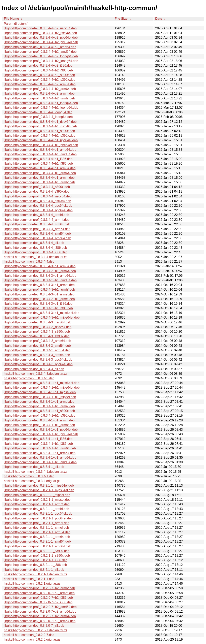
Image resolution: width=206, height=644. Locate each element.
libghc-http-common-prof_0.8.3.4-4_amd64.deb (37, 238)
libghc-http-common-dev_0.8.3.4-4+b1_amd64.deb (40, 150)
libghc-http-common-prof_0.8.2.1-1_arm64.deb (37, 532)
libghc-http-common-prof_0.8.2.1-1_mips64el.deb (39, 490)
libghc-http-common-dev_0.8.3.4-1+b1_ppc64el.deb (41, 430)
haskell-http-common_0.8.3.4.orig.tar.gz (32, 481)
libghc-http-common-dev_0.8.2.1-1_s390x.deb (37, 551)
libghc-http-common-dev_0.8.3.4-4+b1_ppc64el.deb (41, 140)
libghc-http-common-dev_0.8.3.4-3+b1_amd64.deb (40, 276)
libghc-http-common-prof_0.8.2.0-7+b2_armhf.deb (39, 588)
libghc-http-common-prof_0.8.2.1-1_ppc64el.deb (38, 518)
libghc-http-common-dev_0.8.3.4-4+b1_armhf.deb (39, 178)
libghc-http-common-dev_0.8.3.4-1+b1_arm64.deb (40, 453)
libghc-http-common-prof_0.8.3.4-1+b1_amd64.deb (40, 462)
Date (159, 19)
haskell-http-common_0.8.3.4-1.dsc (29, 476)
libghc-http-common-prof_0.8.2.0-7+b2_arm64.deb (40, 616)
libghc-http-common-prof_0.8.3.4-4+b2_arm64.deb (40, 89)
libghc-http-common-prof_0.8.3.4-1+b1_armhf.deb (39, 425)
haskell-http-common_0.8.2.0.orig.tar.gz (32, 639)
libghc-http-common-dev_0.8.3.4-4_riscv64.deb (37, 201)
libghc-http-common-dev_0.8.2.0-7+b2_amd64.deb (40, 611)
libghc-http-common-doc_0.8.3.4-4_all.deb (34, 243)
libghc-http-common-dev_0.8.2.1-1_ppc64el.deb (38, 513)
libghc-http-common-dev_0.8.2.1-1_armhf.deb (37, 509)
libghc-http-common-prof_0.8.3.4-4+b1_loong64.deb (41, 108)
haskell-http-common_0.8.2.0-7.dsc (29, 635)
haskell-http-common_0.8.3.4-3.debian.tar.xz (36, 374)
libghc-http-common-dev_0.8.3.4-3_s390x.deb (37, 336)
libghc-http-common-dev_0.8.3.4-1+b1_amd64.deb (40, 458)
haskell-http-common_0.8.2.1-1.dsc (29, 579)
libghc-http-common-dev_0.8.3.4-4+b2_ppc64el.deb (41, 38)
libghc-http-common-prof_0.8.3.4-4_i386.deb (36, 252)
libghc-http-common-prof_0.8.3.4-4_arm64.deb (37, 229)
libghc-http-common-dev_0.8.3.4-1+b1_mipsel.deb (40, 392)
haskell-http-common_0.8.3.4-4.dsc (29, 262)
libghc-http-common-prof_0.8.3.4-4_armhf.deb (37, 220)
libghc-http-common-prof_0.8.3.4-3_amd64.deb (37, 341)
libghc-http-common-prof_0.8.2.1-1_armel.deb (37, 523)
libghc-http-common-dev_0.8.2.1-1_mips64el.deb (39, 486)
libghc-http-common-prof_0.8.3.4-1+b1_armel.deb (39, 406)
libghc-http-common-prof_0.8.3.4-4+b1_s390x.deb (40, 136)
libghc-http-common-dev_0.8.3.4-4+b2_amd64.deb (40, 47)
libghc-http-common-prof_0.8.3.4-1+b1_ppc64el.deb (41, 434)
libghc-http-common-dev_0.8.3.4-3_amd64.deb (37, 346)
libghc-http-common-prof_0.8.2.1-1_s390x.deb (37, 556)
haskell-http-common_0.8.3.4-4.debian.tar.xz (36, 257)
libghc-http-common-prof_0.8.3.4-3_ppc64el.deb (38, 364)
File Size (121, 19)
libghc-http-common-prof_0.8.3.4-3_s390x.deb (37, 332)
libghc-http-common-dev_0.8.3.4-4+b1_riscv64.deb (40, 122)
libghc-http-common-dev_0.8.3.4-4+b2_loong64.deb (41, 56)
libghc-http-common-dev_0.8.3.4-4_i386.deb (35, 248)
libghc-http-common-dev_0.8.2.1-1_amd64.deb (37, 541)
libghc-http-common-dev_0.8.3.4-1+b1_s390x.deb (39, 411)
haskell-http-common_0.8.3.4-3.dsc (29, 378)
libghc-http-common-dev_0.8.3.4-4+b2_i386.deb (38, 66)
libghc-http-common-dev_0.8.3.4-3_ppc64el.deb (38, 360)
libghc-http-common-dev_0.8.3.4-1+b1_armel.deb (39, 402)
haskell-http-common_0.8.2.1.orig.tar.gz (32, 584)
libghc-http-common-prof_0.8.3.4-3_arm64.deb (37, 350)
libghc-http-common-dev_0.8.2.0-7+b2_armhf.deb (39, 593)
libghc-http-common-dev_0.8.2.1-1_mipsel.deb (37, 495)
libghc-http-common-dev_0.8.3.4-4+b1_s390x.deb (39, 131)
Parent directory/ (16, 24)
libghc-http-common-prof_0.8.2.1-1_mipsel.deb (37, 500)
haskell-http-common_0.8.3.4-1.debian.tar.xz (36, 472)
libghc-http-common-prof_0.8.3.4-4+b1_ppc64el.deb (41, 145)
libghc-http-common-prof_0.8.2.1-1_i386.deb (36, 560)
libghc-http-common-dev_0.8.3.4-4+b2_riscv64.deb (40, 28)
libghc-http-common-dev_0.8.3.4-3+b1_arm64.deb (40, 266)
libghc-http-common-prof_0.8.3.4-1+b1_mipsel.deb (40, 397)
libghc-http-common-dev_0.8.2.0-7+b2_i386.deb (38, 602)
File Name (11, 19)
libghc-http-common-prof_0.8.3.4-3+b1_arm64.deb (40, 271)
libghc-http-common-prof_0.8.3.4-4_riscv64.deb (38, 196)
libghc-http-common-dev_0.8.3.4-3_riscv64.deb (37, 322)
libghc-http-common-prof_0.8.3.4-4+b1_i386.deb (38, 164)
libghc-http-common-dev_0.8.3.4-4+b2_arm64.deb (40, 84)
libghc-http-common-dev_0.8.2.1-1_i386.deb (35, 565)
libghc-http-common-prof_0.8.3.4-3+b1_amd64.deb (40, 280)
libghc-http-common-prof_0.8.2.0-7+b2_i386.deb (38, 598)
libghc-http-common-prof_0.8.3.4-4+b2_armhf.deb (39, 98)
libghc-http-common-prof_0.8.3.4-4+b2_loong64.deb (41, 61)
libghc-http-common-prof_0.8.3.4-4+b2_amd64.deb (40, 52)
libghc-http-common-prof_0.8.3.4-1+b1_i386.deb (38, 444)
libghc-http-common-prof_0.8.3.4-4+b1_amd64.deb (40, 154)
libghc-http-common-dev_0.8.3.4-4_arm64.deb (37, 224)
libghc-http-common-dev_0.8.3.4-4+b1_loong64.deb (41, 103)
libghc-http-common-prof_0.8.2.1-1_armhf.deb (37, 504)
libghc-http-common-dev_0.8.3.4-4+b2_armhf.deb (39, 93)
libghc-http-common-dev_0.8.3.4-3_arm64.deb (37, 355)
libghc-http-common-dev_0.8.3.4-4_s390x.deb (37, 191)
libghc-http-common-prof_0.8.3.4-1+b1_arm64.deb (40, 448)
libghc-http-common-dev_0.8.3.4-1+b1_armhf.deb (39, 420)
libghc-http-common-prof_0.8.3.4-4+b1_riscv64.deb (40, 126)
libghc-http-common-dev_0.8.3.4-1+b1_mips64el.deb (42, 383)
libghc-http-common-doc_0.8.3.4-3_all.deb (34, 369)
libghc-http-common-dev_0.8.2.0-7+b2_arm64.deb (40, 621)
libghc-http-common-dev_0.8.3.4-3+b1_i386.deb (38, 304)
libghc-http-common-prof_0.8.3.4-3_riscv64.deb (38, 327)
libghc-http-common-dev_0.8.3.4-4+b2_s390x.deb (39, 75)
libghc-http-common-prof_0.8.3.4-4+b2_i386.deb (38, 70)
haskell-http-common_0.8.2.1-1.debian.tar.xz (36, 574)
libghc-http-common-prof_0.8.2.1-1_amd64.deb (37, 546)
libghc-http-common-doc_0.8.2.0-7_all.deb (34, 626)
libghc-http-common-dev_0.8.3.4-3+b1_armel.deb (39, 294)
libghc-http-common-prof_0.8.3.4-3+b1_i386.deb (38, 308)
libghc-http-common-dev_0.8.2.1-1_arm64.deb (37, 537)
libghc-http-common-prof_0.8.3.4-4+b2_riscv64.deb (40, 33)
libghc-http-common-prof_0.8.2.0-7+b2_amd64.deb (40, 607)
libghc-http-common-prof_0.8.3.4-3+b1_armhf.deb (39, 289)
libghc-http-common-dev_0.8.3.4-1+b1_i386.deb (38, 439)
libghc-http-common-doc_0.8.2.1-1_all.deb (34, 570)
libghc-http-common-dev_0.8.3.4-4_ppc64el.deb (38, 206)
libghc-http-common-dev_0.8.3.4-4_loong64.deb (38, 112)
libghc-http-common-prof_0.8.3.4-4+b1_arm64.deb (40, 173)
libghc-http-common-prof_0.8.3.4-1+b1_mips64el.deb (42, 388)
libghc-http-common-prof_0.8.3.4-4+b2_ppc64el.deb (41, 42)
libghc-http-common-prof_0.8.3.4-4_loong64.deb (38, 117)
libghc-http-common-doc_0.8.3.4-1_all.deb (34, 467)
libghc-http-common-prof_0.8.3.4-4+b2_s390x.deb (40, 80)
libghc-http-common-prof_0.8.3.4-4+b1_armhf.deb (39, 182)
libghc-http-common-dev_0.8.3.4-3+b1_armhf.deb (39, 285)
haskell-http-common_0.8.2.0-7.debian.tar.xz (36, 630)
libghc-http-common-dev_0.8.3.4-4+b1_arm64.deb (40, 168)
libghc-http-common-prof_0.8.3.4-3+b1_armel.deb (39, 299)
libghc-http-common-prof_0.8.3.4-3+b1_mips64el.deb (42, 317)
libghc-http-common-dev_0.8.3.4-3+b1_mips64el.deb (42, 313)
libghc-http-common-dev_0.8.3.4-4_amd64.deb (37, 234)
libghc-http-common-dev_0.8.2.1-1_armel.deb (36, 528)
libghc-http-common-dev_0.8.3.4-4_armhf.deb (37, 215)
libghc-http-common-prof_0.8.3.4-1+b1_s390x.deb (40, 415)
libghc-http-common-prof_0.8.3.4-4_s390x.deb (37, 187)
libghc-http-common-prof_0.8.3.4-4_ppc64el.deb (38, 210)
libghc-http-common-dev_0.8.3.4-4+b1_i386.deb (38, 159)
